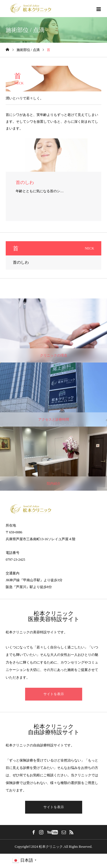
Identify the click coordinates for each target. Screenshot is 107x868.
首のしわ (21, 262)
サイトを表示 (54, 694)
